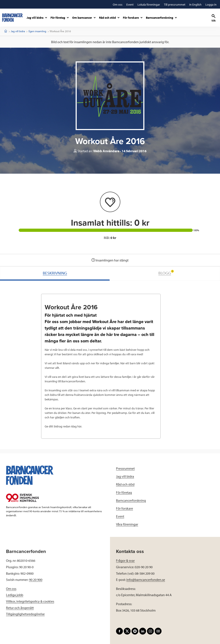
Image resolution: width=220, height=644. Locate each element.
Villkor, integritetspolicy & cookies (30, 601)
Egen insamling (37, 31)
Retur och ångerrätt (20, 608)
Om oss (11, 589)
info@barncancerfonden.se (146, 580)
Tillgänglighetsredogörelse (25, 614)
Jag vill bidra (18, 31)
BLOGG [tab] (166, 273)
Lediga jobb (15, 595)
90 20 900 (36, 580)
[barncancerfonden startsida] (12, 18)
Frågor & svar (125, 560)
